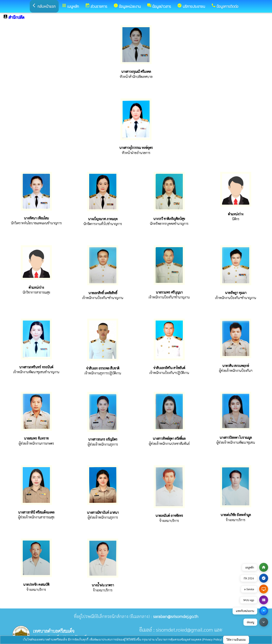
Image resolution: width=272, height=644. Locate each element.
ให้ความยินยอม (236, 640)
